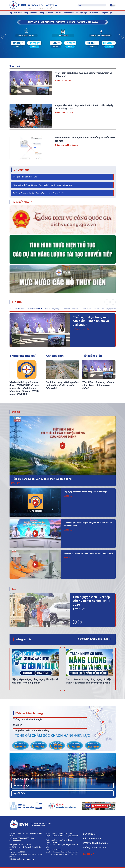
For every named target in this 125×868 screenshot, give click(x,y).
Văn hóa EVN (23, 779)
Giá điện (18, 725)
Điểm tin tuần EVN (35, 309)
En (114, 5)
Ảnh (15, 589)
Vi (111, 5)
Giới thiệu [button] (18, 13)
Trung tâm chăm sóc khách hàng (31, 730)
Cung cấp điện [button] (106, 13)
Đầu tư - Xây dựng (52, 309)
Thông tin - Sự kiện (63, 80)
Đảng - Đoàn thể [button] (30, 13)
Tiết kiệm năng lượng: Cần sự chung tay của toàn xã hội (42, 479)
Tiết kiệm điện (92, 356)
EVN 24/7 (16, 483)
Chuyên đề (21, 170)
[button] (121, 36)
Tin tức (17, 302)
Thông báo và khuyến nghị (67, 145)
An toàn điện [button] (69, 13)
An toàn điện (55, 356)
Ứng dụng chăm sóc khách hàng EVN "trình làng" (86, 492)
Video (16, 412)
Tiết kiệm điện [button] (81, 13)
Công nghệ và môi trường (112, 309)
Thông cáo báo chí (46, 13)
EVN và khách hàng (29, 713)
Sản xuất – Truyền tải (71, 309)
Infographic (24, 639)
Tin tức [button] (59, 13)
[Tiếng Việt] (33, 5)
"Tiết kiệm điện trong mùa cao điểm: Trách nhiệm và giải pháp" (91, 321)
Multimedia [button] (94, 13)
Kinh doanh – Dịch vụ (64, 113)
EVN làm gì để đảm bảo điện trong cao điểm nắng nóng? (88, 553)
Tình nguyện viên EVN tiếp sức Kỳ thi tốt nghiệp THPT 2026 (91, 601)
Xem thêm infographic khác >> (95, 639)
